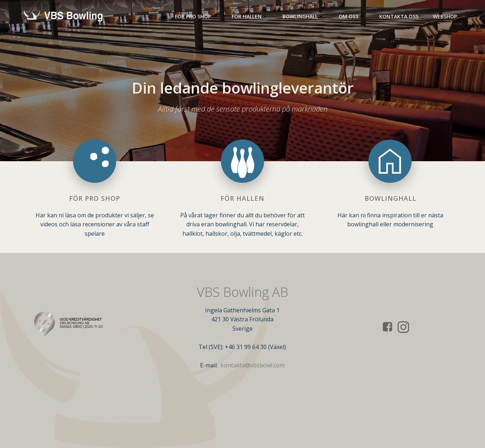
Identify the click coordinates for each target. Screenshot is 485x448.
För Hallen (250, 16)
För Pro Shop (196, 16)
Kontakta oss (399, 16)
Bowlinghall (303, 16)
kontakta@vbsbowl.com (253, 365)
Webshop (445, 16)
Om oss (352, 16)
